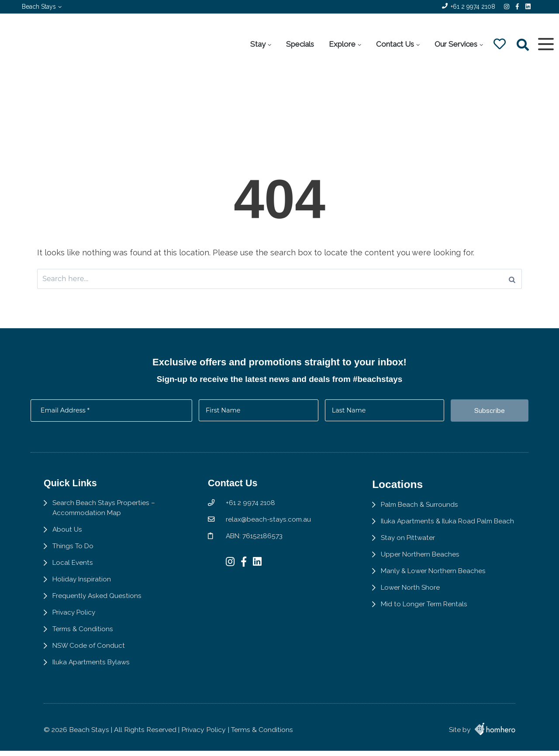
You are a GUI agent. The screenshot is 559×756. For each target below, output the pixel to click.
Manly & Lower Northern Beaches (438, 593)
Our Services (455, 44)
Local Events (73, 574)
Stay (257, 44)
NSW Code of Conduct (89, 658)
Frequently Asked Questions (98, 607)
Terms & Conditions (83, 641)
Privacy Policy (75, 624)
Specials (300, 44)
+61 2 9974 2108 (473, 7)
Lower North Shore (414, 609)
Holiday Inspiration (82, 591)
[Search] (512, 280)
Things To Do (73, 557)
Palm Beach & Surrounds (424, 514)
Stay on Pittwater (412, 558)
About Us (67, 540)
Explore (342, 44)
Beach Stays (39, 7)
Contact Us (395, 44)
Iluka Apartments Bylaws (93, 675)
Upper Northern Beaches (424, 576)
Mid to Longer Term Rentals (428, 626)
